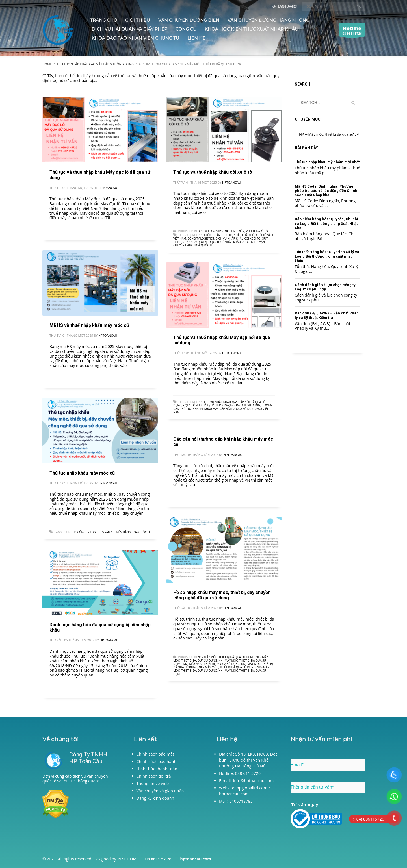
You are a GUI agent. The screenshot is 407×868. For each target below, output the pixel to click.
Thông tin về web (153, 783)
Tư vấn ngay (305, 805)
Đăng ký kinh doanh (155, 798)
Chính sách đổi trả (154, 776)
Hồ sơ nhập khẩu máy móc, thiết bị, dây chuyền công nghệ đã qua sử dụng (222, 595)
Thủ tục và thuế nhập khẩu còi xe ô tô (213, 172)
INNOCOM (127, 859)
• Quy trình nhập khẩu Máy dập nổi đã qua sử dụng (222, 405)
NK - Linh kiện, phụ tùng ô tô (246, 231)
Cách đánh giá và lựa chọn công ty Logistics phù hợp (325, 287)
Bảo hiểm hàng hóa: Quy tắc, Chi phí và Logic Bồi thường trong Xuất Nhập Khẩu (327, 223)
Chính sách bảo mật (155, 754)
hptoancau (108, 188)
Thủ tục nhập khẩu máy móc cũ (82, 473)
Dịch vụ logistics (211, 231)
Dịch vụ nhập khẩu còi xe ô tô (238, 238)
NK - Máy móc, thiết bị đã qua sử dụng (226, 657)
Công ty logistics (201, 238)
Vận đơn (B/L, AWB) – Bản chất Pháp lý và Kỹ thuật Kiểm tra (327, 315)
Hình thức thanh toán (157, 769)
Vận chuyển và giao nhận (160, 791)
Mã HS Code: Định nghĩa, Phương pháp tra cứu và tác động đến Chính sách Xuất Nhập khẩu (326, 191)
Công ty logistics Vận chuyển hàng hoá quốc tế (114, 532)
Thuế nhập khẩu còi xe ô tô (237, 242)
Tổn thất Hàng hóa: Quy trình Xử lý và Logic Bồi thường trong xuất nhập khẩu (327, 256)
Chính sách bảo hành (157, 761)
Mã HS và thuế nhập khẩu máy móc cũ (89, 325)
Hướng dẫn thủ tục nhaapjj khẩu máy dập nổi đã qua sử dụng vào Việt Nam (223, 409)
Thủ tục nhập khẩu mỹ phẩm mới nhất (327, 162)
